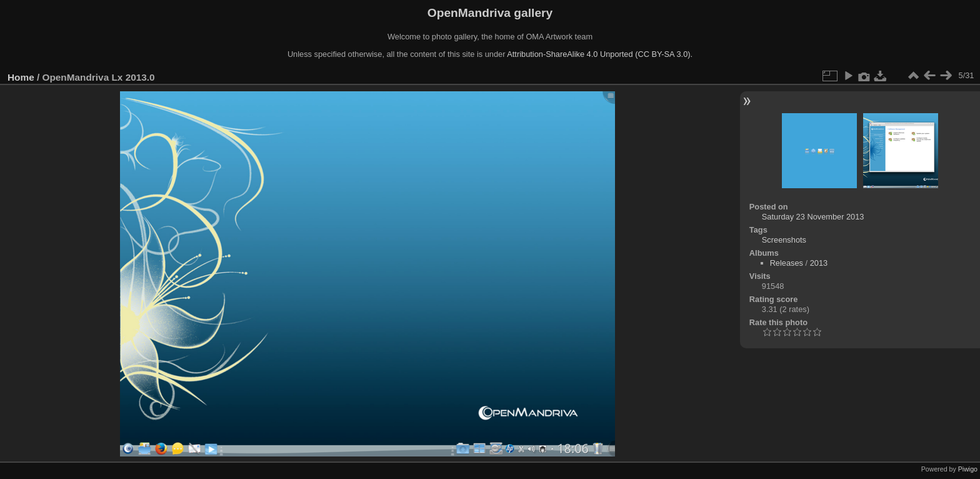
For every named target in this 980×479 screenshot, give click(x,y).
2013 (819, 263)
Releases (787, 263)
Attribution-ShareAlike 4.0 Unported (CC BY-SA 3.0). (600, 54)
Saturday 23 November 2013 (813, 217)
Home (21, 77)
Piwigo (968, 469)
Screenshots (784, 240)
